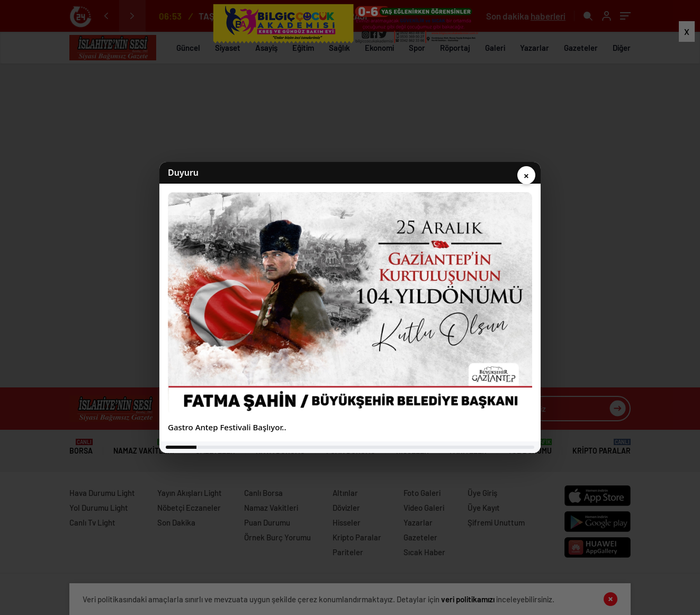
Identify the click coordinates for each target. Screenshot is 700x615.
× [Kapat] (526, 176)
